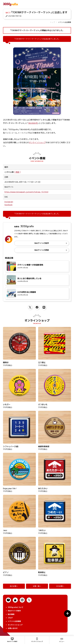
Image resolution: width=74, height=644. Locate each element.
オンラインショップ (37, 143)
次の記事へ (60, 586)
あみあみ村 (33, 123)
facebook (8, 205)
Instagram (9, 202)
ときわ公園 (9, 172)
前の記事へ (14, 586)
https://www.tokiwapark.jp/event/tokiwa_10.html (26, 192)
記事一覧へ (37, 586)
